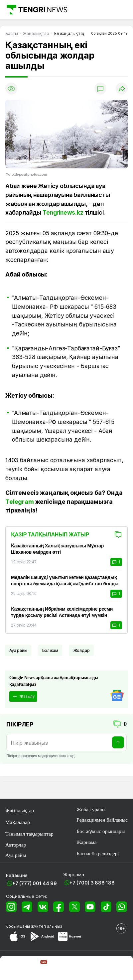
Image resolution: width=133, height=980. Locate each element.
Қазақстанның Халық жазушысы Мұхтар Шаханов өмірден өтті (57, 549)
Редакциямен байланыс (102, 820)
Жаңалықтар (20, 810)
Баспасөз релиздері (98, 853)
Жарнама (86, 842)
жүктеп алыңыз (47, 926)
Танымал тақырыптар (29, 834)
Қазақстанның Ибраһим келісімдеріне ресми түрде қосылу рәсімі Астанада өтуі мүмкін (62, 612)
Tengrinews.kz (63, 212)
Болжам (50, 650)
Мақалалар (18, 822)
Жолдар (81, 650)
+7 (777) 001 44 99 (35, 883)
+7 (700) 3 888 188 (92, 883)
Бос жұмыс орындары (101, 831)
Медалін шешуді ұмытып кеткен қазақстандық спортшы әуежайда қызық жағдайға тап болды (65, 581)
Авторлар (16, 845)
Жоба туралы (91, 809)
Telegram (20, 502)
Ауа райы (18, 650)
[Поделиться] (122, 89)
